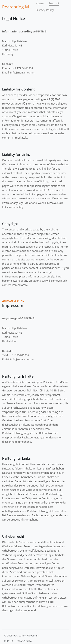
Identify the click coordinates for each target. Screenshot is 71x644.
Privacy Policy (45, 10)
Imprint (54, 3)
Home (39, 3)
